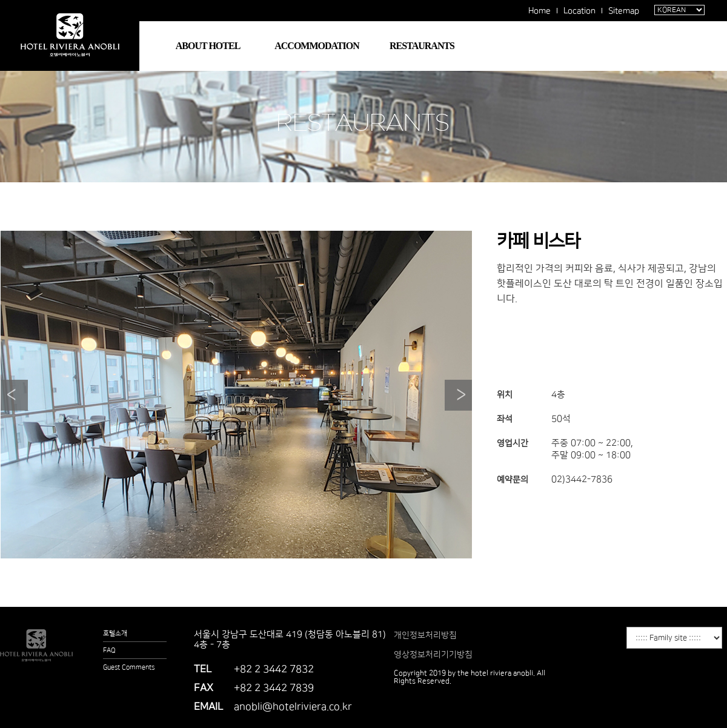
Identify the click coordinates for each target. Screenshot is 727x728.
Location (579, 11)
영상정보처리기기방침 (433, 655)
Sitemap (624, 11)
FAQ (109, 650)
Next (458, 395)
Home (539, 11)
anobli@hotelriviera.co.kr (293, 707)
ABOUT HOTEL (208, 46)
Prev (14, 395)
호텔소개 (115, 634)
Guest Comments (129, 667)
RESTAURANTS (422, 46)
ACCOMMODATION (317, 46)
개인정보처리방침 (425, 635)
